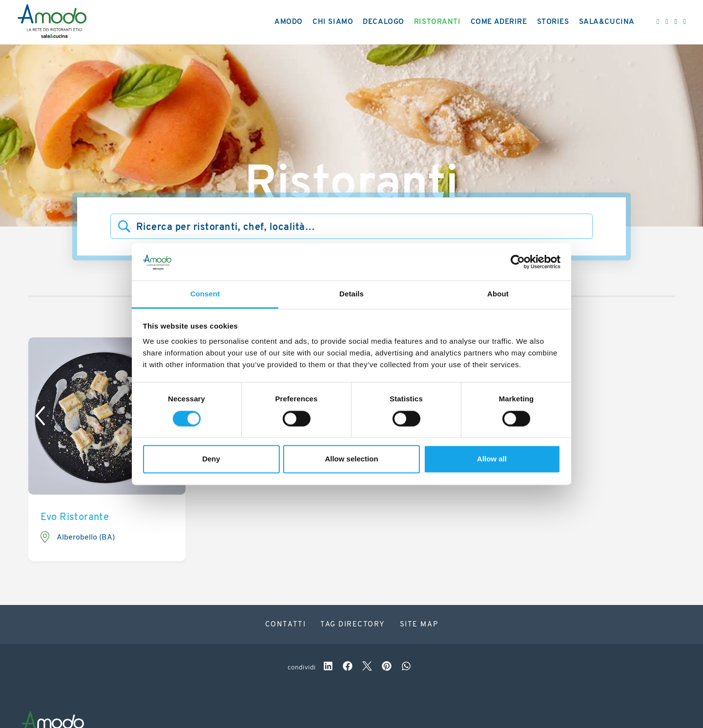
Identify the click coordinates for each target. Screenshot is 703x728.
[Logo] (52, 22)
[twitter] (367, 667)
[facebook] (348, 667)
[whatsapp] (406, 667)
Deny (211, 459)
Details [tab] (351, 294)
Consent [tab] (205, 294)
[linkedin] (328, 667)
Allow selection (351, 459)
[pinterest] (387, 667)
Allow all (492, 459)
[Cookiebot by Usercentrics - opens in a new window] (518, 262)
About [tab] (498, 294)
